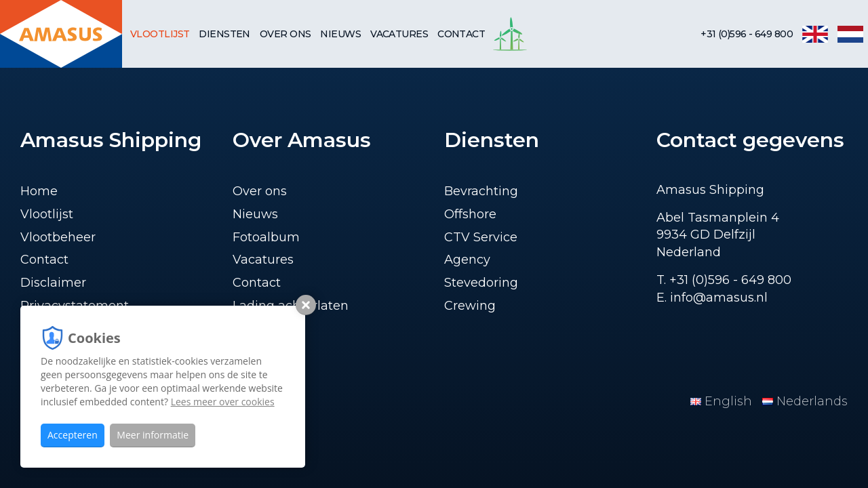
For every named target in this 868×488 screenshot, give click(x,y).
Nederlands (805, 401)
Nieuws (340, 34)
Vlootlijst (160, 34)
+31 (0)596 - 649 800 (747, 34)
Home (39, 191)
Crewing (470, 306)
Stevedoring (481, 283)
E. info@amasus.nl (712, 298)
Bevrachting (481, 191)
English (723, 401)
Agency (467, 260)
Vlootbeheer (58, 237)
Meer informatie (153, 435)
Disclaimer (53, 283)
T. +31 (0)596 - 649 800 (724, 280)
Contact (461, 34)
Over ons (285, 34)
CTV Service (481, 237)
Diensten (224, 34)
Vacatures (399, 34)
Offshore (470, 214)
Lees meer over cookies (223, 402)
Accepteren (73, 435)
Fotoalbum (266, 237)
